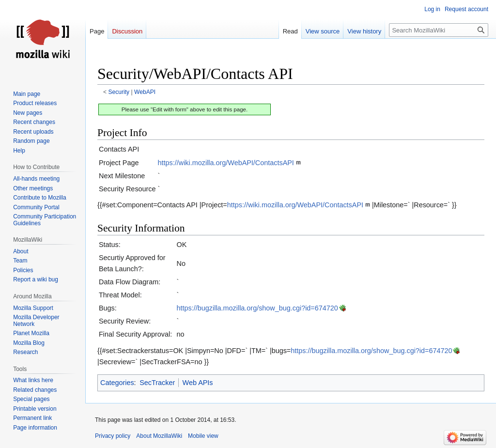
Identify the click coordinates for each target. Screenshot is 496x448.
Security (119, 92)
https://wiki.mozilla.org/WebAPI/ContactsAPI (226, 163)
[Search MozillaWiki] (439, 30)
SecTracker (157, 383)
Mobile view (203, 436)
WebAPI (145, 92)
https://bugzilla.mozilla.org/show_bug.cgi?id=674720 (257, 308)
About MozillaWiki (159, 436)
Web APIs (198, 383)
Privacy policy (113, 436)
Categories (117, 383)
